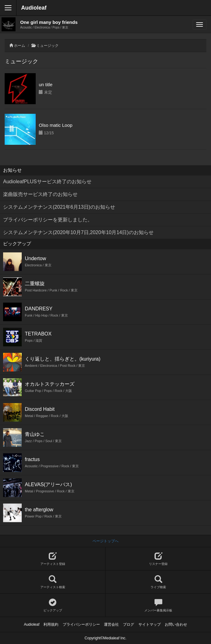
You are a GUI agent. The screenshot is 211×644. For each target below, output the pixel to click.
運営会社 (111, 624)
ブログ (128, 624)
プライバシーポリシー (81, 624)
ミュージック (47, 46)
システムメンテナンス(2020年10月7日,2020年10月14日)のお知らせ (78, 232)
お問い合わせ (176, 624)
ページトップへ (105, 541)
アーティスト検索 (53, 582)
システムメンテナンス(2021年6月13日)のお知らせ (59, 207)
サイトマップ (150, 624)
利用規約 (51, 624)
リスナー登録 (158, 559)
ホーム (20, 46)
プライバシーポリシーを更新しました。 (48, 220)
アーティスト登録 (53, 559)
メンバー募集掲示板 (158, 605)
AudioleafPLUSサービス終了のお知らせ (47, 182)
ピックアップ (53, 605)
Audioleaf (34, 8)
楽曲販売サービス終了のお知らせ (40, 194)
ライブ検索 (158, 582)
